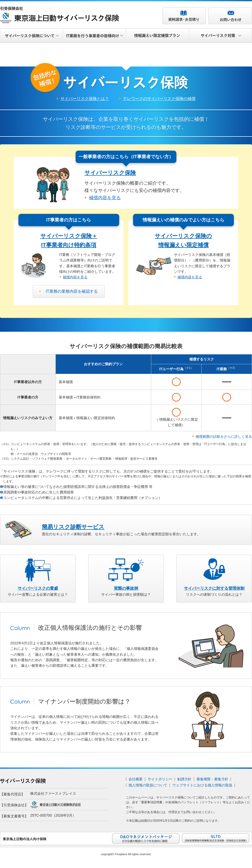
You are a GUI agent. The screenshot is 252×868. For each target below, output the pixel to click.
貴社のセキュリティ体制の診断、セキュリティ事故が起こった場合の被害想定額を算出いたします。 (121, 533)
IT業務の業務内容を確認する (72, 294)
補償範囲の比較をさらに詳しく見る (224, 439)
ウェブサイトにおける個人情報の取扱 (202, 788)
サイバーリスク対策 (220, 36)
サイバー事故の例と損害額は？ (126, 594)
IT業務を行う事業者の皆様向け (94, 36)
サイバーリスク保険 (110, 175)
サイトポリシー (160, 782)
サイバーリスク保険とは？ (85, 102)
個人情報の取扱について (148, 788)
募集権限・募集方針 (212, 782)
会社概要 (136, 782)
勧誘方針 (184, 782)
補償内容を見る (105, 201)
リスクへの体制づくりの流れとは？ (214, 594)
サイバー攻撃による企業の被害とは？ (38, 594)
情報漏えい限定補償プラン (157, 36)
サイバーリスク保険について (31, 36)
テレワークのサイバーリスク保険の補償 (159, 102)
